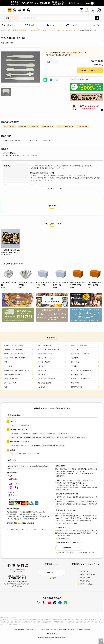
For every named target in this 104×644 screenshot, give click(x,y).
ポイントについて (38, 434)
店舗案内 (80, 629)
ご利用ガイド (83, 571)
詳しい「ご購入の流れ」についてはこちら (25, 453)
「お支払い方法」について (36, 529)
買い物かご (15, 434)
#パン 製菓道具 (9, 126)
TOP (15, 629)
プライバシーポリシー (86, 584)
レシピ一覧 (29, 629)
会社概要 (52, 578)
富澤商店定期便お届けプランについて (59, 434)
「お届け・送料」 (69, 437)
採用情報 (87, 629)
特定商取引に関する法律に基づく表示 (63, 629)
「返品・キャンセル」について (66, 524)
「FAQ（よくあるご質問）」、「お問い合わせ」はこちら (75, 553)
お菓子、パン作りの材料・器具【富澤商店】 (14, 30)
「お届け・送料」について (16, 529)
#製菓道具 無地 (48, 126)
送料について (25, 434)
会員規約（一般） (85, 578)
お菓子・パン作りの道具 (38, 30)
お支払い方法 (36, 446)
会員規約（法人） (85, 581)
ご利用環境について (63, 539)
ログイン (14, 425)
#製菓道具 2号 (83, 126)
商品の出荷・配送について (80, 79)
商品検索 (21, 629)
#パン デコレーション (65, 126)
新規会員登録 (24, 425)
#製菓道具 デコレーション (29, 126)
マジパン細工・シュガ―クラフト (66, 30)
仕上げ (51, 30)
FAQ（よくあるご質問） (87, 574)
